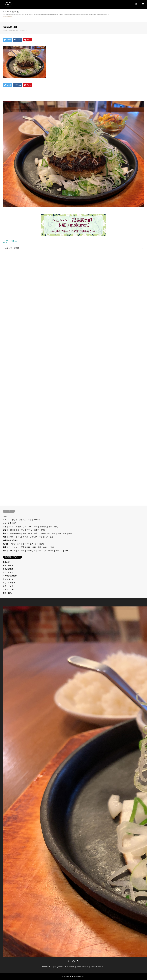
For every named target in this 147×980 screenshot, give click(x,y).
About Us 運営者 (97, 967)
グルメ (11, 527)
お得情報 (12, 530)
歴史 (56, 527)
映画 (28, 547)
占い (30, 534)
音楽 (52, 547)
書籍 (34, 547)
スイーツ (21, 551)
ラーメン (59, 551)
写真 (23, 547)
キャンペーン (8, 579)
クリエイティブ (9, 583)
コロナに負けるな (10, 523)
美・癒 (5, 544)
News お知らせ (82, 967)
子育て (37, 534)
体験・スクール (9, 590)
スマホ (29, 530)
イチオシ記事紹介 (10, 576)
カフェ (13, 551)
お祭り (14, 520)
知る (5, 537)
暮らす (5, 534)
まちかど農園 (8, 569)
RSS (78, 961)
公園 (24, 534)
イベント (6, 520)
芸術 (5, 547)
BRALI (6, 516)
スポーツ (37, 520)
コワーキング (8, 586)
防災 (70, 534)
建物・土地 (46, 534)
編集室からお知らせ (11, 540)
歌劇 (50, 527)
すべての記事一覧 (13, 12)
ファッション (15, 544)
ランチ (51, 551)
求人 (54, 534)
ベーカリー (31, 551)
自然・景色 (62, 534)
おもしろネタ (23, 537)
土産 (36, 527)
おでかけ (12, 537)
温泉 (42, 544)
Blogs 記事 (58, 967)
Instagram (73, 961)
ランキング (43, 537)
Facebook (69, 961)
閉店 (43, 530)
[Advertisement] (73, 282)
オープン (21, 530)
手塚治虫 (43, 527)
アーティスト (14, 547)
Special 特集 (70, 967)
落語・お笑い (43, 547)
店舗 (5, 530)
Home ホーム (47, 967)
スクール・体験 (25, 520)
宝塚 (5, 527)
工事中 (37, 530)
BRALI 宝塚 (67, 976)
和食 (66, 551)
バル (30, 527)
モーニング (42, 551)
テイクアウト (21, 527)
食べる (5, 551)
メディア (33, 537)
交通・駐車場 (15, 534)
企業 (52, 537)
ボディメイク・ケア (30, 544)
